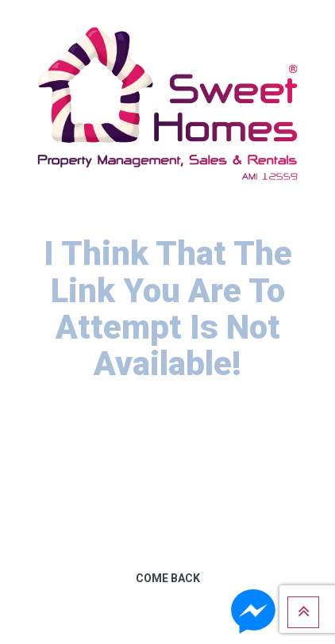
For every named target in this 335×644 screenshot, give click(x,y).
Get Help (168, 627)
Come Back (168, 578)
